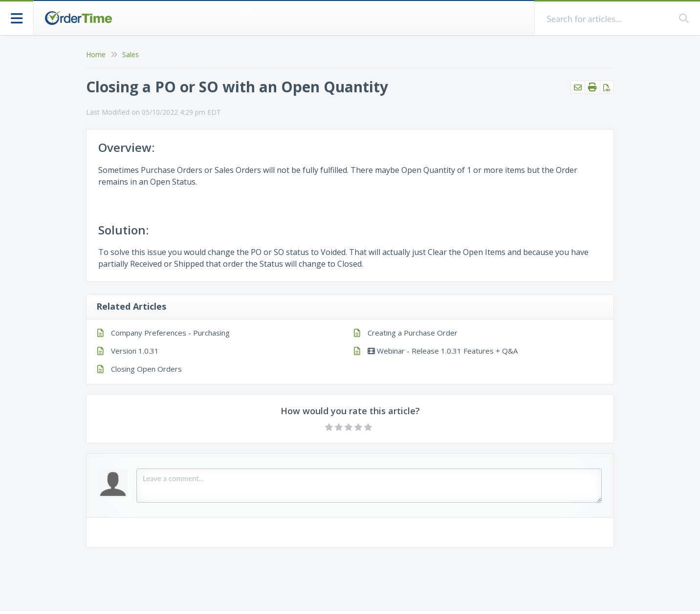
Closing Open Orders (146, 369)
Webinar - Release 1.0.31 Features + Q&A (443, 351)
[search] (607, 18)
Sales (131, 54)
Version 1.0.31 (135, 351)
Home (96, 54)
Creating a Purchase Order (413, 333)
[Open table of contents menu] (17, 17)
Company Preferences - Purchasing (170, 333)
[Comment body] (369, 486)
